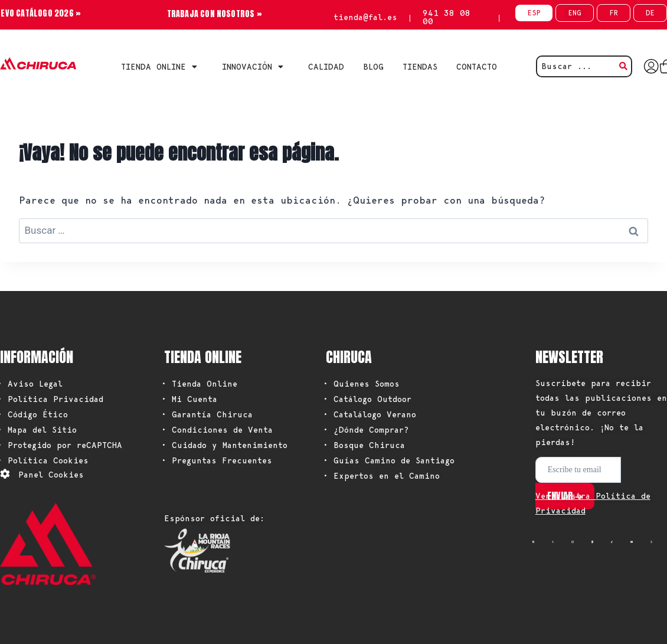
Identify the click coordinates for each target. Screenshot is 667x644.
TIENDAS (420, 67)
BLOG (373, 67)
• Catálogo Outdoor (367, 399)
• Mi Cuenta (189, 399)
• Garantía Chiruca (207, 414)
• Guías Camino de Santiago (389, 460)
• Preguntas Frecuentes (217, 460)
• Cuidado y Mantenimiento (224, 445)
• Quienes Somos (361, 384)
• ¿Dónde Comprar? (366, 430)
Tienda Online (162, 67)
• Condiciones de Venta (217, 430)
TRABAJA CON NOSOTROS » (215, 14)
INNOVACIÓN (256, 67)
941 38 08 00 (447, 17)
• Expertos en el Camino (381, 476)
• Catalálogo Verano (370, 414)
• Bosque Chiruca (364, 445)
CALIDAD (326, 67)
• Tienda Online (199, 384)
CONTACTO (477, 67)
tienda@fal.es (365, 17)
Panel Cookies (51, 475)
